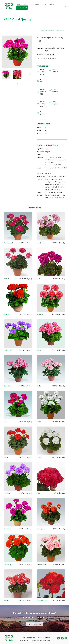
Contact (52, 4)
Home (18, 4)
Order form (22, 7)
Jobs (44, 4)
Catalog (36, 4)
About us (27, 4)
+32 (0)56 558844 (45, 638)
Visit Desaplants (35, 624)
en (66, 6)
